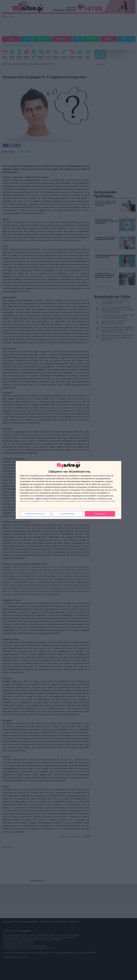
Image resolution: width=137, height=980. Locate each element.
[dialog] (68, 490)
